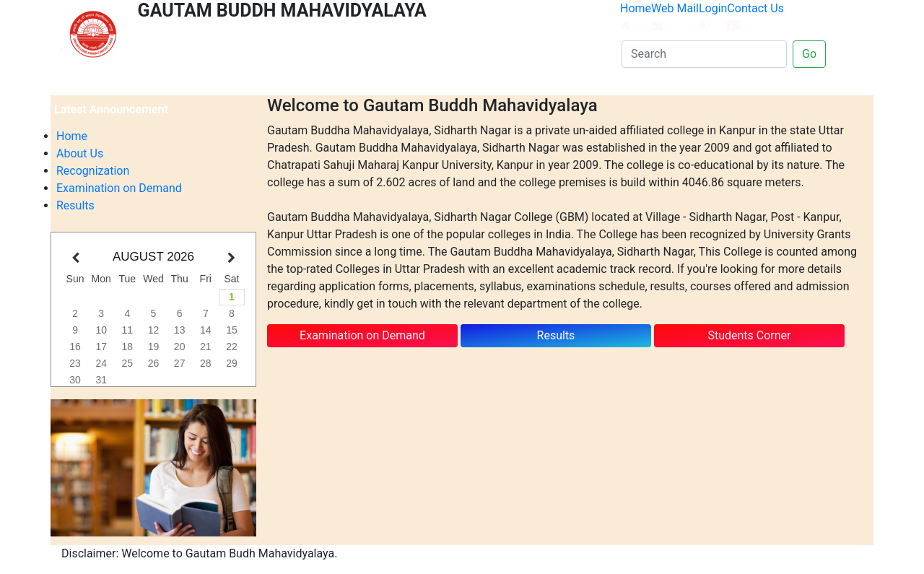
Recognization (93, 171)
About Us (80, 153)
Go (809, 54)
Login (713, 16)
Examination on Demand (119, 188)
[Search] (704, 54)
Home (636, 16)
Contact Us (755, 16)
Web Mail (675, 16)
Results (75, 205)
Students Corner (749, 335)
